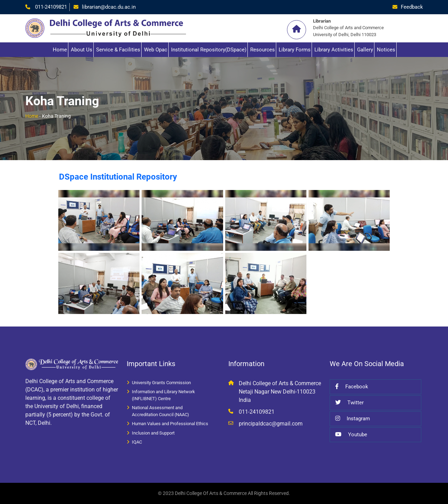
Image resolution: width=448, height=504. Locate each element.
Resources (263, 50)
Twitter (349, 403)
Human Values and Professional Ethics (170, 424)
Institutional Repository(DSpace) (209, 50)
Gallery (365, 50)
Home (60, 50)
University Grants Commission (161, 383)
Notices (386, 50)
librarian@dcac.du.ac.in (109, 7)
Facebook (352, 387)
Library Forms (295, 50)
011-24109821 (50, 7)
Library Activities (334, 50)
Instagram (353, 419)
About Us (82, 50)
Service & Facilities (118, 50)
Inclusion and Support (153, 433)
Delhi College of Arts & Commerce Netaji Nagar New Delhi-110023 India (280, 392)
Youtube (351, 435)
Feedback (412, 7)
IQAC (137, 442)
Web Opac (156, 50)
